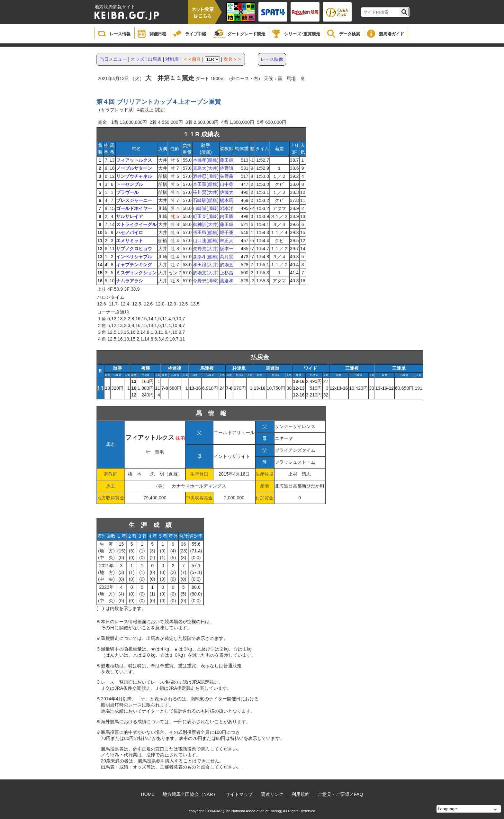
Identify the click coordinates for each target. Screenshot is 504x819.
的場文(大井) (206, 273)
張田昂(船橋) (206, 232)
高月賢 (227, 257)
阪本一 (227, 249)
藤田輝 (227, 160)
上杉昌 (227, 273)
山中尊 (227, 184)
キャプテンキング (134, 265)
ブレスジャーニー (134, 200)
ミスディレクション (136, 273)
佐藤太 (227, 192)
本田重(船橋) (206, 184)
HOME (148, 794)
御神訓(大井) (206, 224)
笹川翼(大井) (206, 192)
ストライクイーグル (136, 224)
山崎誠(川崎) (206, 208)
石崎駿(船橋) (206, 200)
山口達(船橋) (206, 241)
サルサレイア (130, 216)
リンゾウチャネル (134, 176)
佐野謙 (227, 168)
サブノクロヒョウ (134, 249)
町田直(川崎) (206, 216)
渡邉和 (227, 281)
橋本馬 (227, 200)
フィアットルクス (134, 160)
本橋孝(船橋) (206, 160)
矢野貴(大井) (206, 249)
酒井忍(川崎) (206, 176)
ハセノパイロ (130, 232)
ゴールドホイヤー (134, 208)
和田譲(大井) (206, 265)
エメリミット (130, 241)
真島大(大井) (206, 168)
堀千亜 (227, 232)
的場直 (227, 265)
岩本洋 (227, 208)
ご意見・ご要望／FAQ (340, 794)
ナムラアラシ (130, 281)
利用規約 (301, 794)
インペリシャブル (134, 257)
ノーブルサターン (134, 168)
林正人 (227, 241)
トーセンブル (130, 184)
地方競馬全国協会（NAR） (190, 794)
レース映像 (272, 59)
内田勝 (227, 216)
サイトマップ (239, 794)
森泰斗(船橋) (206, 257)
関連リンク (272, 794)
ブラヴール (127, 192)
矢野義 (227, 176)
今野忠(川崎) (206, 281)
